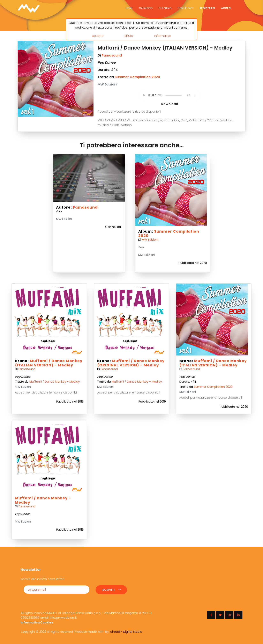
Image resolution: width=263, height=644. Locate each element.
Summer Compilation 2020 (137, 77)
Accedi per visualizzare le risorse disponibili (129, 112)
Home (129, 8)
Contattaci (185, 8)
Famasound (112, 55)
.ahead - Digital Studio (126, 631)
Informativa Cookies (37, 622)
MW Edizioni (150, 240)
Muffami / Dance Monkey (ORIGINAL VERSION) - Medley (131, 363)
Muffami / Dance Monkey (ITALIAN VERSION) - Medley (49, 363)
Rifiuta (129, 36)
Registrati (207, 8)
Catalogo (146, 8)
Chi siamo (165, 8)
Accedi (226, 8)
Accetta (98, 36)
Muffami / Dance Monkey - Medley (55, 382)
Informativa (163, 36)
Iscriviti (111, 589)
